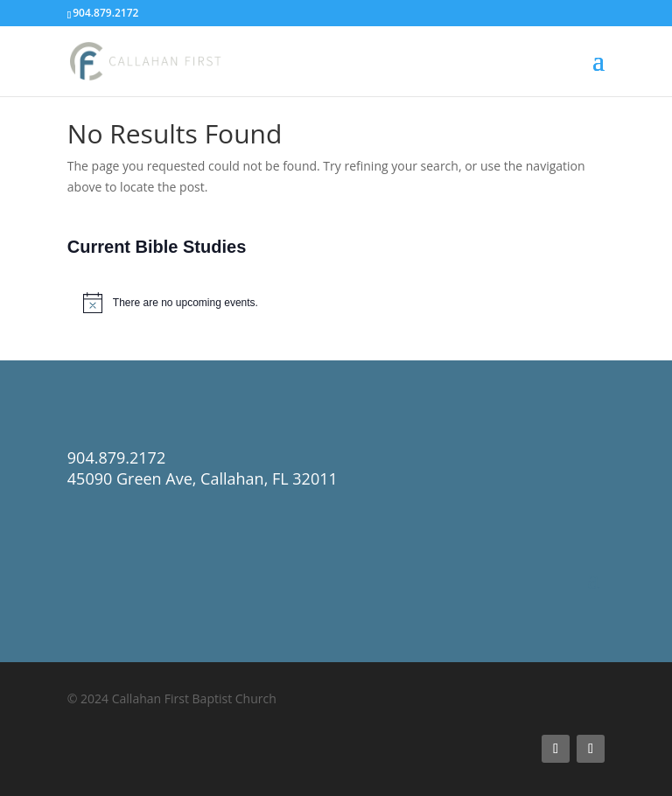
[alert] (336, 303)
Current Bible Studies (157, 247)
